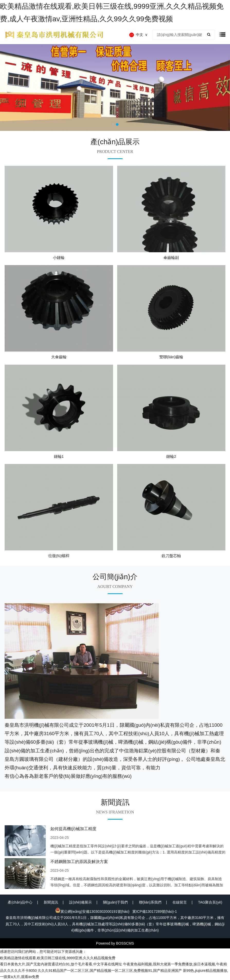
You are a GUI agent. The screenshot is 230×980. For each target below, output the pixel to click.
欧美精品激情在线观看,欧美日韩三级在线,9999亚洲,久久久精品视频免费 (58, 958)
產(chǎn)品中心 (20, 902)
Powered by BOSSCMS (115, 943)
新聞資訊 (51, 902)
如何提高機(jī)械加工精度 (73, 829)
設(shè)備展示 (80, 902)
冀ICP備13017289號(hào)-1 (155, 911)
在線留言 (180, 902)
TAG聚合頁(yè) (210, 902)
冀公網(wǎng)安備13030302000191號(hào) (92, 911)
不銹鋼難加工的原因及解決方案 (79, 862)
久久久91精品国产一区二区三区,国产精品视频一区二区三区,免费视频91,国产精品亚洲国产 (110, 971)
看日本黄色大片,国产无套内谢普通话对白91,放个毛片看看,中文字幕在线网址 (61, 964)
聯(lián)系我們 (150, 902)
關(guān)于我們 (115, 902)
